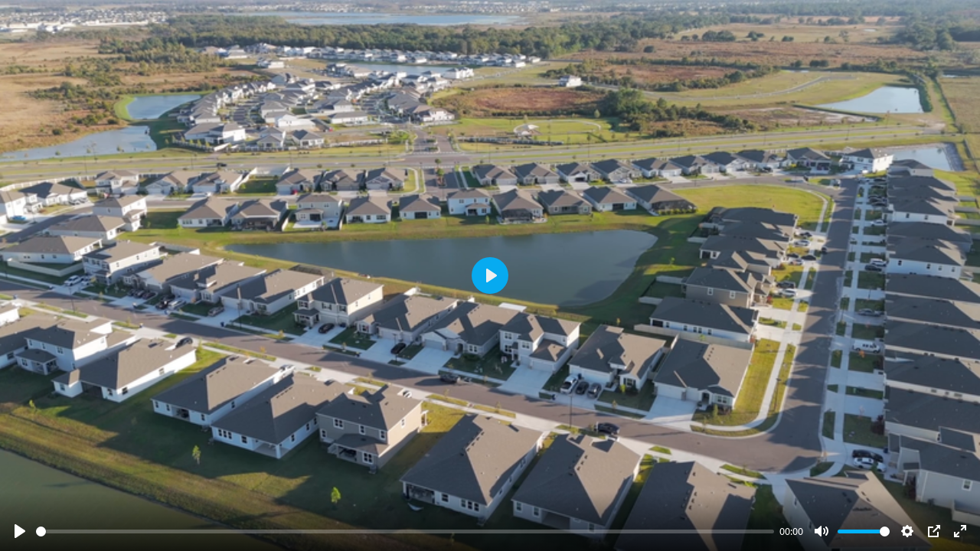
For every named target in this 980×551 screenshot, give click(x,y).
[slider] (405, 531)
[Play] (20, 531)
